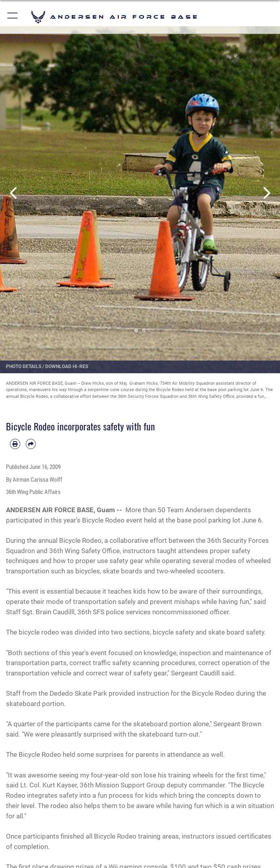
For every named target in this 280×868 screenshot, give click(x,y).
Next (266, 193)
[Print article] (15, 444)
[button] (13, 17)
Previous (14, 193)
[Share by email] (31, 444)
